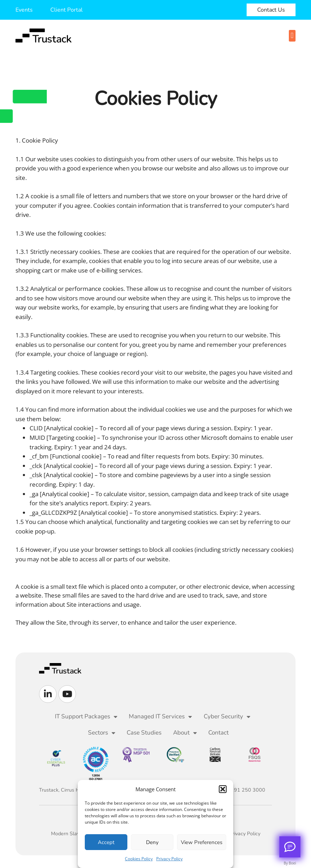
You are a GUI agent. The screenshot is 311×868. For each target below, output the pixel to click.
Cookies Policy (139, 859)
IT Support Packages (86, 717)
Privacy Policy (169, 859)
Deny (152, 842)
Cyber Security (227, 717)
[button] (223, 789)
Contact (218, 733)
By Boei (290, 863)
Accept (106, 842)
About (185, 733)
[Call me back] (290, 847)
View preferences (202, 842)
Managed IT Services (160, 717)
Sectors (102, 733)
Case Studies (144, 733)
